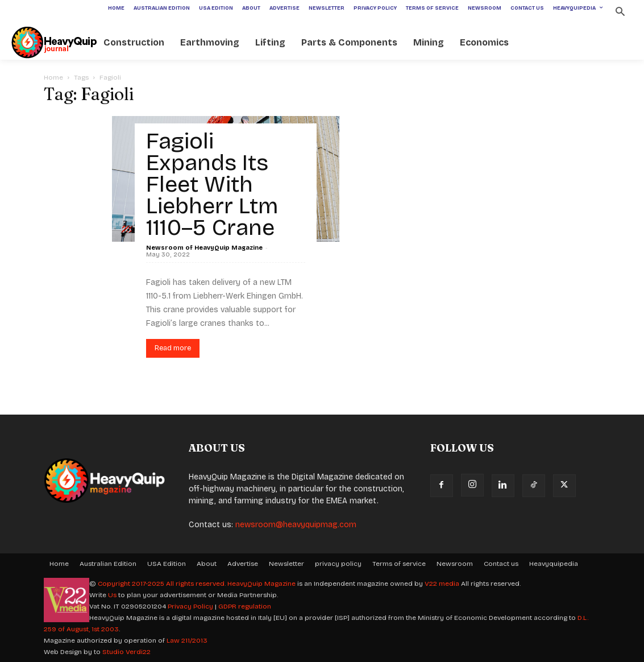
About (207, 564)
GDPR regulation (245, 606)
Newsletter (286, 564)
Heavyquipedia (554, 564)
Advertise (243, 564)
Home (53, 77)
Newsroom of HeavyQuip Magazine (204, 248)
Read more (173, 348)
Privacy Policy (190, 606)
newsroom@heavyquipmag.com (296, 525)
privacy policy (338, 564)
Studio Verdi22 (126, 652)
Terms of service (399, 564)
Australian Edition (108, 564)
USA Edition (167, 564)
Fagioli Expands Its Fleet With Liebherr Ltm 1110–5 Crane (212, 184)
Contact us (501, 564)
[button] (620, 13)
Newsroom (455, 564)
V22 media (442, 584)
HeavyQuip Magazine (261, 584)
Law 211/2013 (187, 640)
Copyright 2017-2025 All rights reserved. (163, 584)
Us (112, 595)
